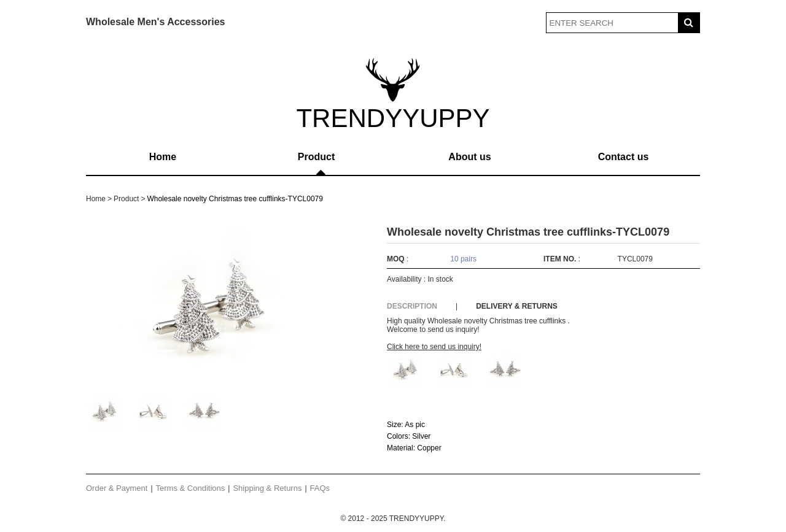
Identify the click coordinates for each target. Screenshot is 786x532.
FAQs (320, 488)
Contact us (624, 157)
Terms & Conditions (191, 488)
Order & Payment (117, 488)
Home (163, 157)
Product (316, 157)
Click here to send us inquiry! (434, 347)
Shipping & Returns (267, 488)
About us (469, 157)
